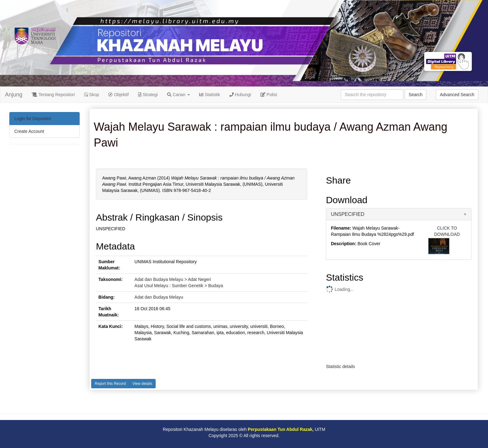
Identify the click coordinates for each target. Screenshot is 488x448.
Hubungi (240, 95)
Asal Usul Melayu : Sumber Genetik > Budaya (179, 286)
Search (415, 95)
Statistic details (340, 366)
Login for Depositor (33, 119)
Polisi (269, 95)
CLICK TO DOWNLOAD (447, 231)
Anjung (14, 95)
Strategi (148, 95)
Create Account (29, 131)
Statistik (210, 95)
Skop (91, 95)
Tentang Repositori (53, 95)
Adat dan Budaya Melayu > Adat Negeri (173, 279)
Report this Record (110, 384)
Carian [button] (178, 95)
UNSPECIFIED (348, 214)
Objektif (118, 95)
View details (142, 384)
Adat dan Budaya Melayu (159, 297)
